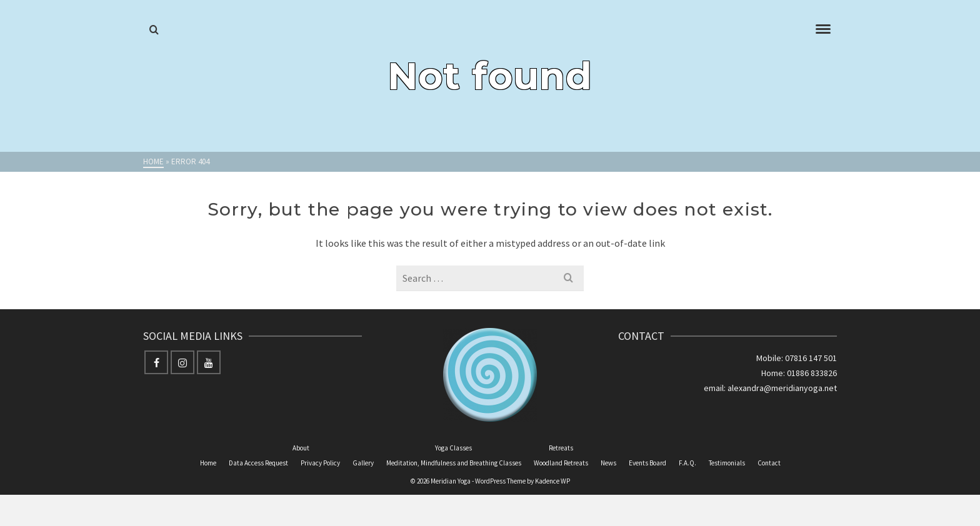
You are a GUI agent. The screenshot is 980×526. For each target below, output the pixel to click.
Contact (769, 463)
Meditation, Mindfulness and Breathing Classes (454, 463)
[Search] (154, 30)
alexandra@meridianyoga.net (782, 388)
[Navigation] (823, 30)
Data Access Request (258, 463)
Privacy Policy (320, 463)
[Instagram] (182, 362)
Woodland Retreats (561, 463)
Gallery (363, 463)
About (301, 448)
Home (208, 463)
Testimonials (727, 463)
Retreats (561, 448)
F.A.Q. (687, 463)
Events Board (647, 463)
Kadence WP (552, 481)
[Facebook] (156, 362)
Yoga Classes (453, 448)
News (608, 463)
